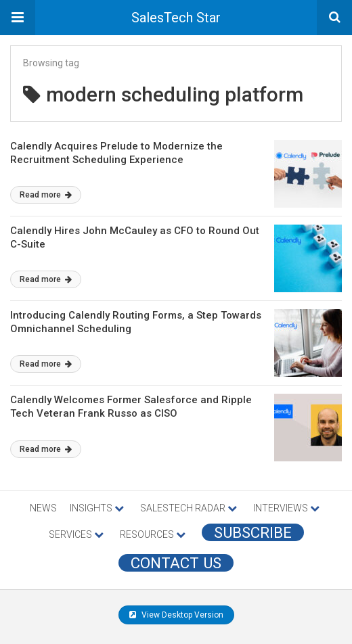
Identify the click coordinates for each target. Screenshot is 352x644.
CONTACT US (176, 563)
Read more (46, 195)
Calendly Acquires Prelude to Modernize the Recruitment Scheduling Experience (116, 153)
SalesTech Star (176, 18)
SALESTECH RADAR (189, 508)
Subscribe (253, 532)
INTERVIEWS (286, 508)
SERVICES (76, 534)
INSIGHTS (97, 508)
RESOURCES (153, 534)
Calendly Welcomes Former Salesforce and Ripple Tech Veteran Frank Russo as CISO (131, 407)
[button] (18, 18)
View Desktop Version (176, 615)
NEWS (43, 508)
